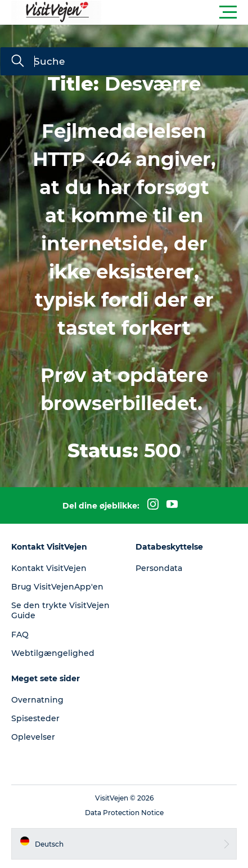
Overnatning (37, 700)
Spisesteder (35, 718)
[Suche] (17, 62)
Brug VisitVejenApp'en (57, 587)
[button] (175, 12)
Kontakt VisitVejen (49, 568)
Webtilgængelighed (53, 653)
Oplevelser (33, 737)
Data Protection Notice (124, 813)
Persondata (159, 568)
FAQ (20, 635)
